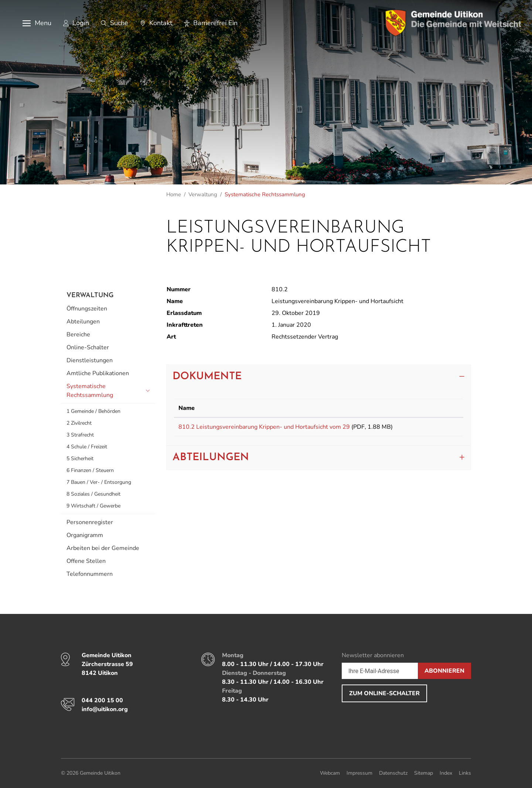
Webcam (330, 773)
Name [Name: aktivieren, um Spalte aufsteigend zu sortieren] (187, 408)
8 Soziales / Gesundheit (93, 494)
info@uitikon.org (105, 709)
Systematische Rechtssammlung (90, 392)
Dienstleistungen (90, 360)
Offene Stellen (86, 561)
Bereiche (78, 334)
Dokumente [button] (207, 377)
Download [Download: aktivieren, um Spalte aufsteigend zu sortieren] (439, 408)
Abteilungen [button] (211, 460)
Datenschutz (393, 773)
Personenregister (90, 522)
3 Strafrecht (80, 435)
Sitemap (424, 773)
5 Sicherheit (80, 458)
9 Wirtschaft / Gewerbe (93, 506)
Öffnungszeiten (87, 309)
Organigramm (85, 535)
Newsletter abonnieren (373, 655)
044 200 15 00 (102, 700)
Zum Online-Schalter (384, 693)
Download (442, 428)
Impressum (359, 773)
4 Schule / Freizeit (87, 447)
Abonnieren (444, 671)
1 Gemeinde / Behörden (93, 411)
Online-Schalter (88, 347)
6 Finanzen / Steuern (90, 470)
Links (465, 773)
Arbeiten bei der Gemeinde (103, 548)
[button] (31, 23)
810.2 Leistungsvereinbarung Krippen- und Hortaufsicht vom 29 (264, 427)
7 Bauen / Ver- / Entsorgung (99, 482)
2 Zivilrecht (79, 423)
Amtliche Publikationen (98, 373)
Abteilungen (83, 322)
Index (446, 773)
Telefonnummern (90, 574)
